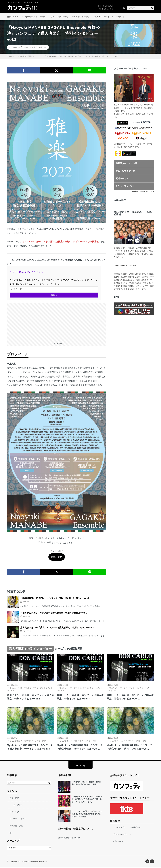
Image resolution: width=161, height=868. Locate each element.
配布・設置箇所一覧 (125, 171)
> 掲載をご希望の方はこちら (143, 192)
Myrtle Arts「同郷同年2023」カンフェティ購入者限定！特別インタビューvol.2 (130, 748)
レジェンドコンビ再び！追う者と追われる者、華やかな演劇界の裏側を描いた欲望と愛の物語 (87, 815)
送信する (54, 295)
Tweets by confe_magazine (125, 266)
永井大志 (42, 48)
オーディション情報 (80, 17)
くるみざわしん (16, 741)
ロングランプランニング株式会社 (127, 828)
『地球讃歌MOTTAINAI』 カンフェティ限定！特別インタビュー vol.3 (55, 598)
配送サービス (122, 179)
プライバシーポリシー (122, 835)
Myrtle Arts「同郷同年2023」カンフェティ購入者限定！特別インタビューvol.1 (80, 748)
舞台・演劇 (41, 741)
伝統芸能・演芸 (30, 48)
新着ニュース (13, 17)
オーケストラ (26, 688)
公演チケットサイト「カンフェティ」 (109, 17)
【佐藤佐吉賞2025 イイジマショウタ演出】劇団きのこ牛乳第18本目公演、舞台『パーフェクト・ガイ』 (87, 800)
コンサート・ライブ (18, 819)
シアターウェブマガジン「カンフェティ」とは (105, 8)
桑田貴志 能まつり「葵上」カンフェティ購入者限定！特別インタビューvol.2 (57, 628)
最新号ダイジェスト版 (126, 164)
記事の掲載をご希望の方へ (70, 838)
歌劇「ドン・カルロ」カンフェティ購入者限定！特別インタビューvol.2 (30, 697)
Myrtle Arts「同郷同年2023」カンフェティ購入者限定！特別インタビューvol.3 (30, 748)
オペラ (36, 688)
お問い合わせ (118, 842)
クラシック (45, 688)
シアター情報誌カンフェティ (34, 17)
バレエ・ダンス (16, 805)
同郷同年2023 (30, 741)
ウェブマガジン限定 (59, 17)
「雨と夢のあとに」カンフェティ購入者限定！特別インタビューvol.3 (54, 613)
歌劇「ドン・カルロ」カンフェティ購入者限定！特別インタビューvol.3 (80, 697)
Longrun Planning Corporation (35, 862)
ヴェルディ (14, 688)
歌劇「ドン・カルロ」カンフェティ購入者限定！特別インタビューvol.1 (130, 697)
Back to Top (81, 766)
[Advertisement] (57, 322)
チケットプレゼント (125, 186)
